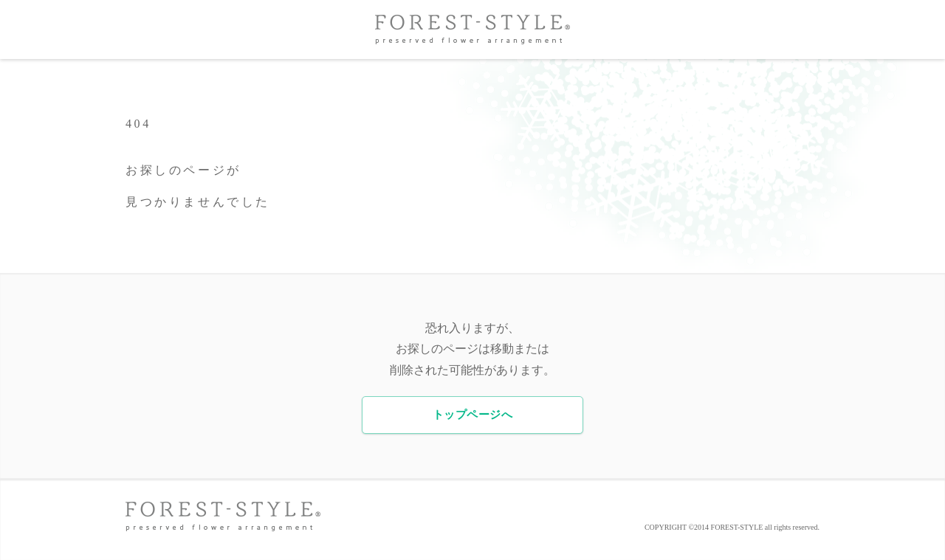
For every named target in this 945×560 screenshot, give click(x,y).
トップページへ (472, 415)
